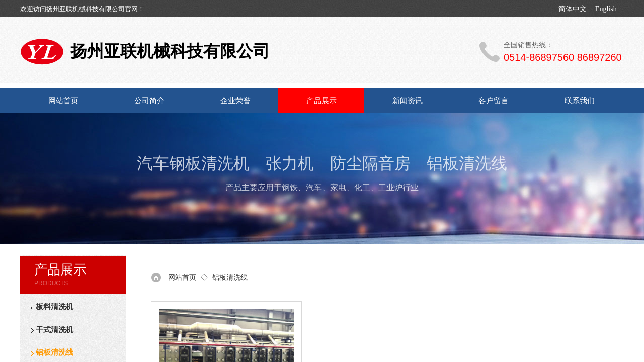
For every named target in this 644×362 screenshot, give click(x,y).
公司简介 (149, 101)
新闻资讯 (408, 101)
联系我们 (580, 101)
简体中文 (573, 9)
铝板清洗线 (230, 277)
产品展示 (321, 101)
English (606, 9)
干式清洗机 (55, 330)
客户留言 (494, 101)
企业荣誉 (235, 101)
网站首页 (63, 101)
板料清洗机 (55, 307)
